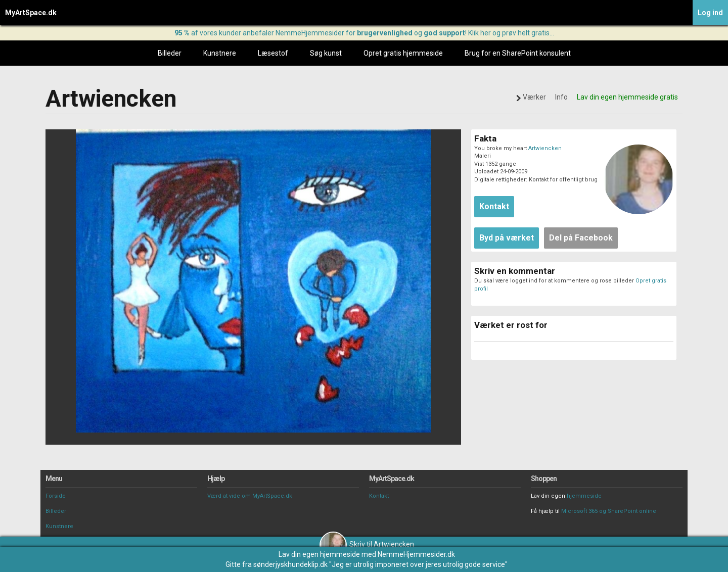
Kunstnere (220, 53)
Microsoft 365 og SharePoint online (609, 511)
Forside (56, 496)
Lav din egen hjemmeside (319, 554)
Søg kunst (326, 53)
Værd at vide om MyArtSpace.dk (250, 496)
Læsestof (273, 53)
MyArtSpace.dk (31, 13)
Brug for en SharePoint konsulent (518, 53)
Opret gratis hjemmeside (403, 53)
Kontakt (379, 496)
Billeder (170, 53)
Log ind (710, 13)
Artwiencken (545, 148)
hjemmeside (584, 496)
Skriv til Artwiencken (367, 544)
